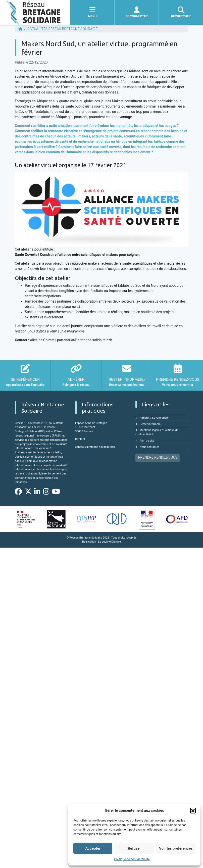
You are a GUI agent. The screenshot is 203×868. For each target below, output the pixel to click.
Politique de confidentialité (132, 859)
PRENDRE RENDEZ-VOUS (158, 457)
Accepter (93, 848)
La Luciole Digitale (109, 542)
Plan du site (147, 441)
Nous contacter (149, 447)
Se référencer (160, 418)
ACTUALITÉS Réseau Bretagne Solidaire (62, 29)
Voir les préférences (176, 848)
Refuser (134, 848)
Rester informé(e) (151, 424)
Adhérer (145, 418)
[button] (193, 810)
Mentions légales (150, 430)
